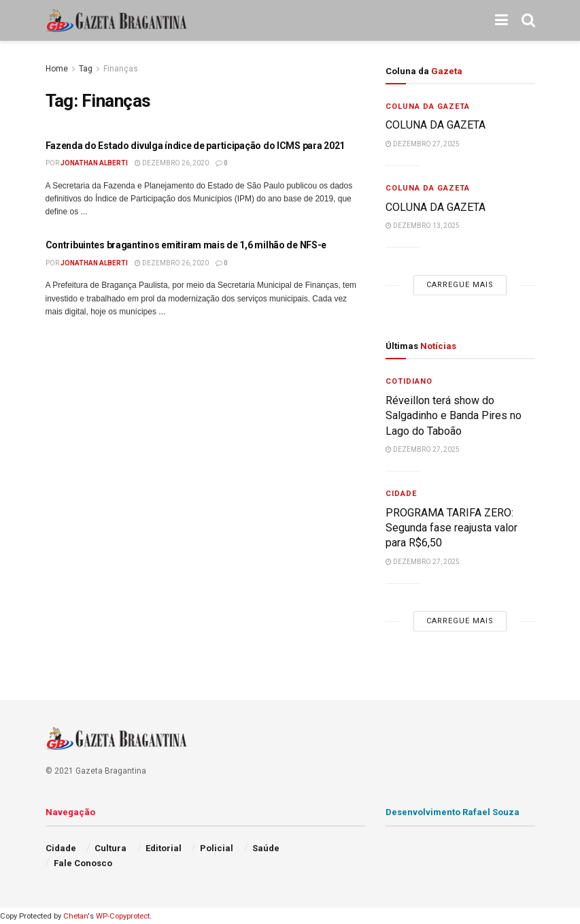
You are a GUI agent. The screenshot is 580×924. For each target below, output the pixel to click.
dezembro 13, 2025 (423, 226)
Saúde (266, 848)
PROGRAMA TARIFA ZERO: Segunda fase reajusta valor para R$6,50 (451, 528)
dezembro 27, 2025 (423, 144)
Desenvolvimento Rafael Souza (453, 812)
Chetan (75, 916)
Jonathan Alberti (94, 163)
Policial (217, 848)
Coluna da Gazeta (428, 106)
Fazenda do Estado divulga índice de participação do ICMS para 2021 (195, 146)
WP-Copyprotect (123, 916)
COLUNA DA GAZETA (437, 125)
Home (57, 69)
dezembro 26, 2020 (172, 163)
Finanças (121, 69)
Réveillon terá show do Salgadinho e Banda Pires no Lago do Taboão (454, 416)
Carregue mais (460, 285)
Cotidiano (409, 381)
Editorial (164, 848)
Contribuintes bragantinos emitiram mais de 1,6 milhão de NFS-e (186, 245)
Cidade (401, 494)
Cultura (110, 848)
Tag (86, 69)
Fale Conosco (83, 863)
